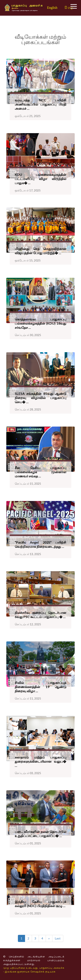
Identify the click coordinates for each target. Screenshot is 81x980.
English (52, 8)
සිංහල (69, 8)
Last (58, 938)
